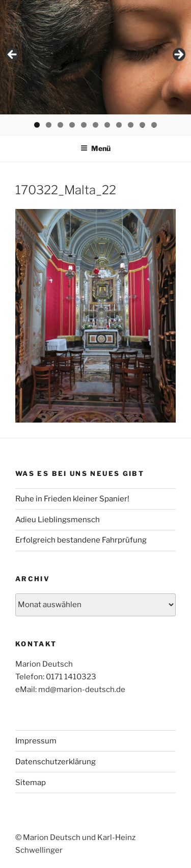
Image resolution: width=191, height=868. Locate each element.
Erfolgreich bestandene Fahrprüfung (81, 540)
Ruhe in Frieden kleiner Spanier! (72, 499)
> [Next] (178, 55)
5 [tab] (84, 125)
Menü (95, 148)
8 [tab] (119, 125)
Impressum (36, 741)
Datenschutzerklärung (56, 762)
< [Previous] (13, 55)
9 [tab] (131, 125)
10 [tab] (143, 125)
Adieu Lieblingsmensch (58, 520)
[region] (95, 57)
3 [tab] (60, 125)
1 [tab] (37, 125)
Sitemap (31, 783)
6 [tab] (95, 125)
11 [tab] (155, 125)
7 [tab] (107, 125)
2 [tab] (49, 125)
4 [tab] (72, 125)
